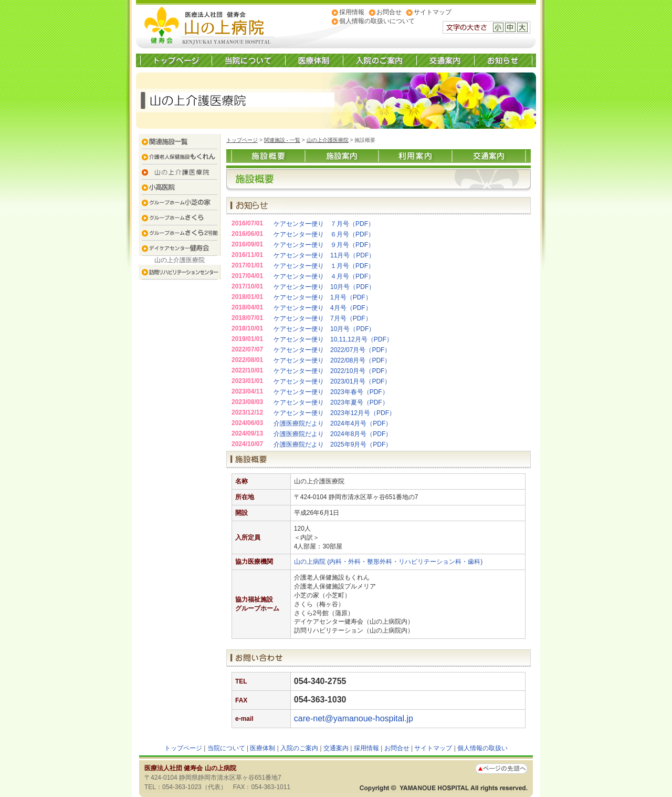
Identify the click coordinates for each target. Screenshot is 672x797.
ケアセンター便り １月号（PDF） (324, 266)
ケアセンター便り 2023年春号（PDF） (331, 392)
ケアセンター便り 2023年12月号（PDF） (334, 413)
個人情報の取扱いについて (377, 21)
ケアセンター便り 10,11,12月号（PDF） (333, 339)
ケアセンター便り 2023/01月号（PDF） (332, 381)
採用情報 (352, 12)
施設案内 (342, 156)
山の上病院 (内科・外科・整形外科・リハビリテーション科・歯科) (388, 562)
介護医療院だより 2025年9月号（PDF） (333, 444)
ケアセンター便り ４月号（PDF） (324, 276)
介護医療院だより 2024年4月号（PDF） (333, 423)
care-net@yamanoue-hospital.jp (354, 718)
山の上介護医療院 (328, 140)
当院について (248, 60)
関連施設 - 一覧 (282, 140)
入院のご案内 (380, 60)
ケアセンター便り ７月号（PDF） (324, 224)
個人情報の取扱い (482, 748)
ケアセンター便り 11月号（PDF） (324, 255)
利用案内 (415, 156)
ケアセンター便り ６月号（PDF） (324, 234)
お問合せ (389, 12)
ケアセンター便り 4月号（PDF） (323, 308)
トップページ (176, 60)
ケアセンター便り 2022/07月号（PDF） (332, 350)
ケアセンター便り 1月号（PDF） (323, 297)
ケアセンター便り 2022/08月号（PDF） (332, 360)
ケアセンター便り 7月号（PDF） (323, 318)
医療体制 (314, 60)
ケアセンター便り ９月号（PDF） (324, 245)
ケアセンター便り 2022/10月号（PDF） (332, 371)
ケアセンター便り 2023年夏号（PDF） (331, 402)
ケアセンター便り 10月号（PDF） (324, 287)
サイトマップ (433, 12)
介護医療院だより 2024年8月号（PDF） (333, 434)
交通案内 (445, 60)
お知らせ (503, 60)
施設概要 (268, 156)
